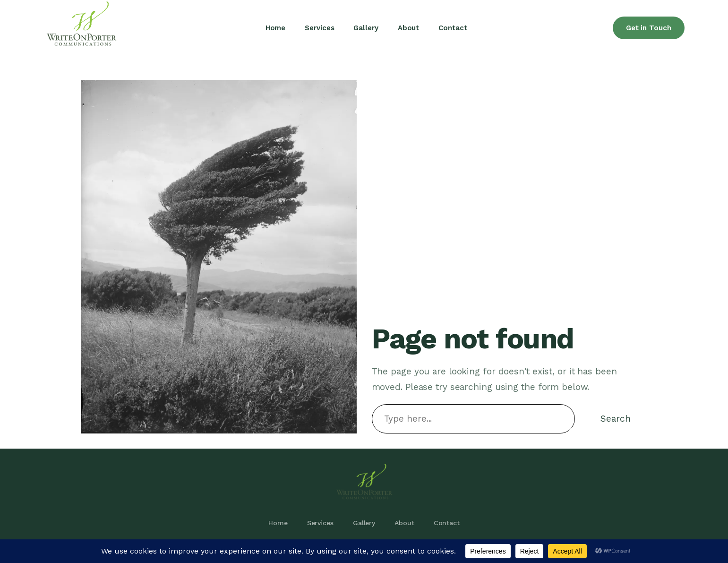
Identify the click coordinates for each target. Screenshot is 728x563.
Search (615, 419)
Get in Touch (649, 28)
